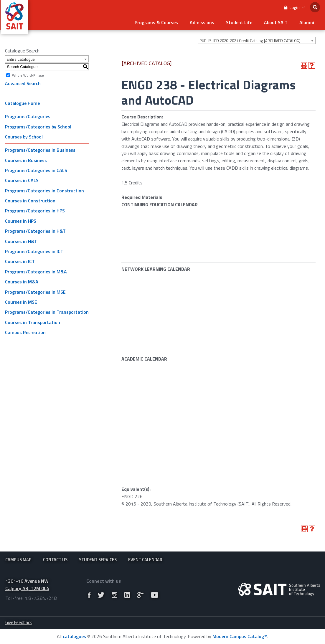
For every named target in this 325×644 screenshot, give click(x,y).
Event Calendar (145, 560)
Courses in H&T (21, 241)
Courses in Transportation (33, 322)
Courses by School (24, 137)
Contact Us (55, 560)
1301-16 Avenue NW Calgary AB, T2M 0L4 (27, 585)
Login (294, 8)
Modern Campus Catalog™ (240, 636)
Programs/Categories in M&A (36, 272)
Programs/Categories (28, 116)
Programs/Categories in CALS (36, 170)
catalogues (74, 636)
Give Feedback (19, 622)
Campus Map (18, 560)
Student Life (239, 22)
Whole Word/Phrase (28, 75)
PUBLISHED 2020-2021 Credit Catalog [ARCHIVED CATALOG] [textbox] (250, 41)
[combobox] (257, 40)
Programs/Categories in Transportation (47, 312)
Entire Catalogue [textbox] (21, 59)
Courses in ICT (20, 261)
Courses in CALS (22, 180)
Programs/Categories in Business (40, 150)
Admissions (202, 22)
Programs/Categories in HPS (35, 211)
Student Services (98, 560)
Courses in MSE (21, 302)
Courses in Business (26, 160)
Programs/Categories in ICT (34, 251)
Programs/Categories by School (38, 127)
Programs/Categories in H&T (35, 231)
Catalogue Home (22, 103)
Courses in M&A (22, 282)
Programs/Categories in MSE (35, 292)
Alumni (307, 22)
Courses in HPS (21, 221)
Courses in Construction (30, 201)
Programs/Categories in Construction (44, 191)
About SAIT (276, 22)
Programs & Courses (156, 22)
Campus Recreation (25, 332)
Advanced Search (23, 83)
